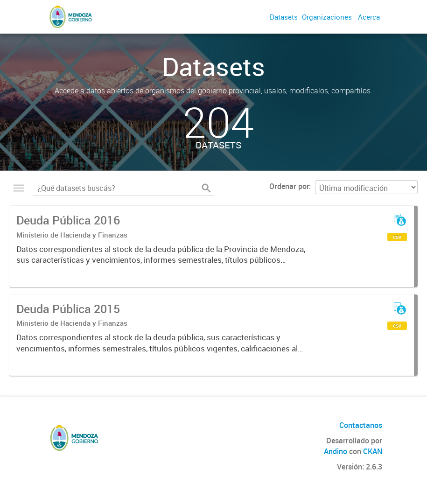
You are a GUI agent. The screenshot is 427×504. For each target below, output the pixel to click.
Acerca (369, 17)
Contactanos (361, 425)
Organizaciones (327, 17)
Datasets (284, 17)
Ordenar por (289, 186)
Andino (336, 451)
